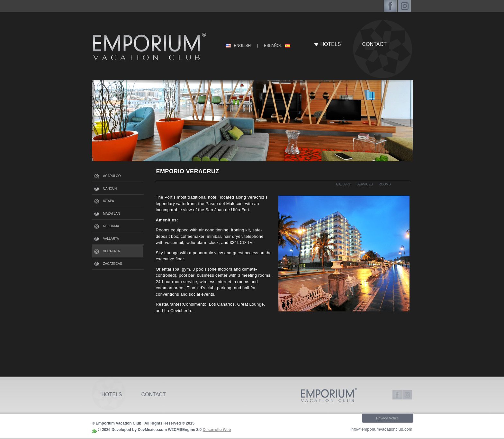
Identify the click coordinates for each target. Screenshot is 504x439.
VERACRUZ (112, 251)
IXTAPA (109, 201)
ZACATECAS (113, 264)
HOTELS (331, 44)
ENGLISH (243, 46)
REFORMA (111, 226)
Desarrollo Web (217, 430)
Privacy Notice (387, 418)
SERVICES (364, 184)
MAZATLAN (112, 214)
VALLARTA (111, 239)
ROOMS (385, 184)
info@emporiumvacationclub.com (381, 429)
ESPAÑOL (273, 46)
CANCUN (110, 188)
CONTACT (374, 44)
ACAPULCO (112, 176)
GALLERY (344, 184)
